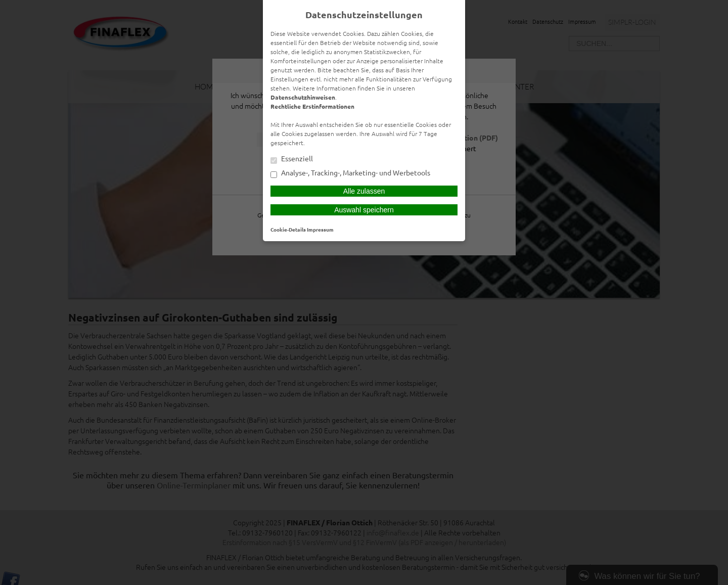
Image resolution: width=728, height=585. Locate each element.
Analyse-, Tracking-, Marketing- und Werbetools (350, 173)
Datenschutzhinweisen (303, 97)
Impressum (320, 229)
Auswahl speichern (364, 210)
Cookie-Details (288, 229)
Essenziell (292, 159)
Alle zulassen (364, 191)
